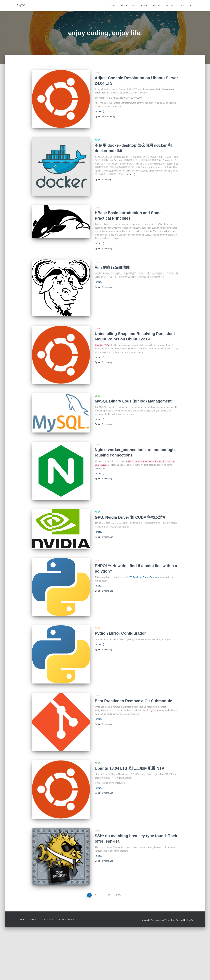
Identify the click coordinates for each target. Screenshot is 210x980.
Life (134, 5)
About (144, 5)
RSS (183, 5)
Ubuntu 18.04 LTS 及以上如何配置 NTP (130, 774)
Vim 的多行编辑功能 (112, 267)
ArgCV (190, 926)
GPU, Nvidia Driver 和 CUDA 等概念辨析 (131, 517)
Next (117, 901)
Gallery (156, 5)
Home (112, 5)
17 (109, 901)
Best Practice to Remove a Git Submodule (133, 707)
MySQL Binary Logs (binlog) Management (133, 401)
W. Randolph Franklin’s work (143, 583)
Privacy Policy (66, 926)
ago (109, 116)
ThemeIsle (169, 926)
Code (124, 5)
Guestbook (171, 5)
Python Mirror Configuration (121, 639)
